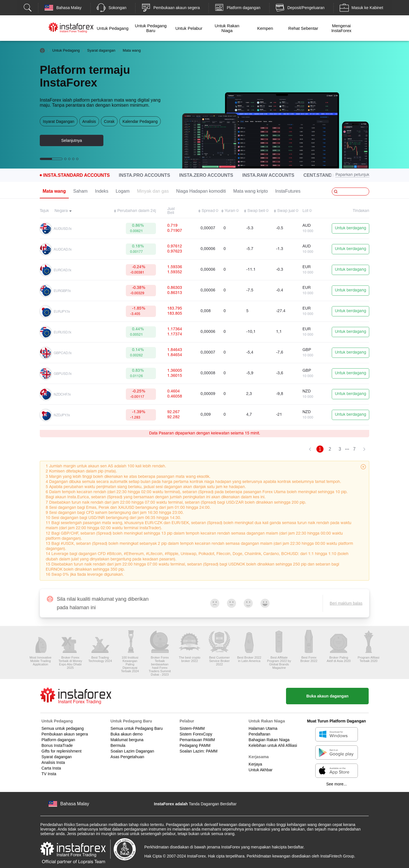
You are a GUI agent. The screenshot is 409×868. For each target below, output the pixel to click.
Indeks (102, 191)
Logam (123, 191)
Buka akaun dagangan (327, 696)
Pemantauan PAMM (197, 740)
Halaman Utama (263, 728)
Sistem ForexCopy (196, 734)
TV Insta (49, 774)
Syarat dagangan (101, 50)
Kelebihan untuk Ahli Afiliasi (273, 745)
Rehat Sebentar (303, 28)
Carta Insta (51, 768)
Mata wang (54, 191)
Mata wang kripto (251, 191)
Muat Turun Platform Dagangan (336, 721)
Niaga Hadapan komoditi (201, 191)
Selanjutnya (71, 140)
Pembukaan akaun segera (65, 734)
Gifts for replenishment (61, 751)
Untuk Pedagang (113, 28)
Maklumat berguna (127, 740)
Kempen (265, 28)
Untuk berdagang (350, 228)
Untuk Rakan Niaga (227, 28)
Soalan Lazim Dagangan (132, 751)
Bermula (118, 745)
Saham (81, 191)
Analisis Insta (53, 762)
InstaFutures (288, 191)
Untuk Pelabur (189, 28)
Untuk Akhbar (260, 770)
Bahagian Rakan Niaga (269, 740)
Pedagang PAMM (195, 745)
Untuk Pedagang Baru (151, 28)
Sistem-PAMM (192, 728)
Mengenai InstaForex (341, 28)
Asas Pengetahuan (127, 757)
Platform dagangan (58, 740)
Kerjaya (255, 764)
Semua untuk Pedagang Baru (137, 728)
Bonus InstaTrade (57, 745)
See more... (336, 784)
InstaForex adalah (171, 804)
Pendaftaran (259, 734)
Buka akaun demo (127, 734)
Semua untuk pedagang (63, 728)
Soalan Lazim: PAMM (199, 751)
